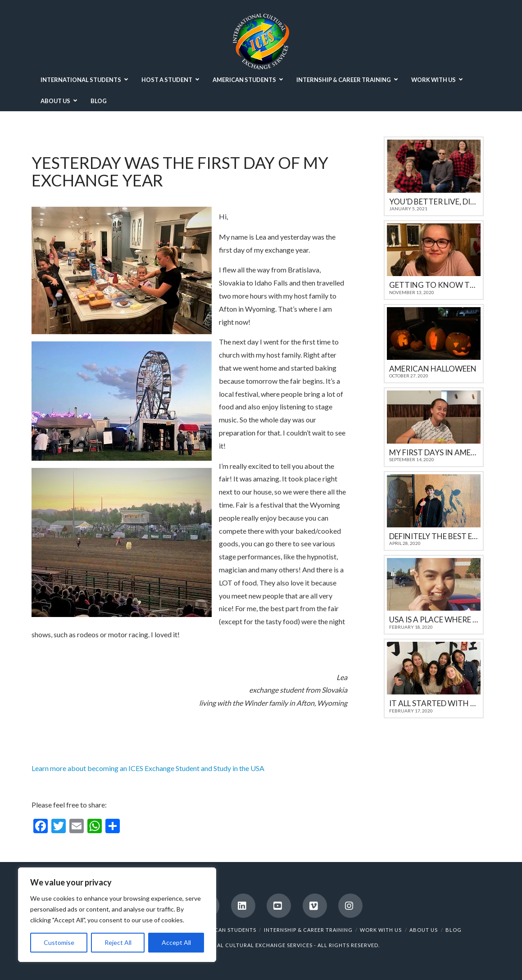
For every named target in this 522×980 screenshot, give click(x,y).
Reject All (118, 942)
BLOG (454, 930)
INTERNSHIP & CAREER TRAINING (308, 930)
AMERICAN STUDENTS (227, 930)
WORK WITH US (381, 930)
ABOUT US (424, 930)
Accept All (176, 942)
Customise (59, 942)
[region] (117, 915)
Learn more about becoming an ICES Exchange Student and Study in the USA (148, 768)
